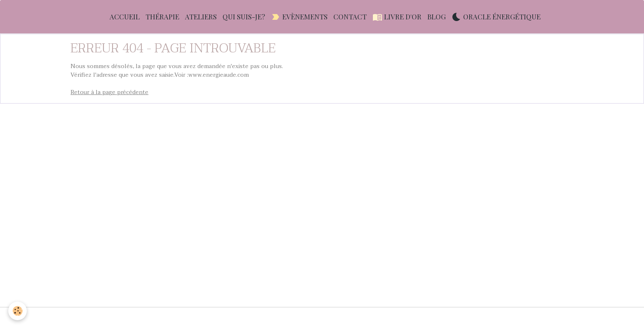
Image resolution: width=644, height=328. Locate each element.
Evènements (299, 17)
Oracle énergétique (496, 17)
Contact (350, 17)
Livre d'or (397, 17)
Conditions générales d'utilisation (230, 317)
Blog (437, 17)
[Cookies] (18, 311)
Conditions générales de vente (327, 317)
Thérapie (162, 17)
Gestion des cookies (489, 317)
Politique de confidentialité (415, 317)
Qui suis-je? (244, 17)
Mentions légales (152, 317)
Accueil (125, 17)
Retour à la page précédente (109, 92)
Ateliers (201, 17)
